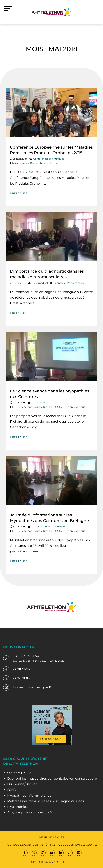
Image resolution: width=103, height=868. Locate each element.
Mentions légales (51, 837)
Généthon (26, 407)
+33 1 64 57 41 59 (26, 656)
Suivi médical (40, 283)
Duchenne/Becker (22, 784)
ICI (51, 687)
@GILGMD (21, 669)
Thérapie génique (75, 407)
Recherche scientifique (44, 163)
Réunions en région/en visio (48, 527)
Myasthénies (17, 807)
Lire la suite (18, 193)
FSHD (12, 790)
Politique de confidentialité (26, 845)
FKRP (16, 407)
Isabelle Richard (43, 407)
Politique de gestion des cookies (74, 845)
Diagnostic (59, 283)
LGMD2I (59, 407)
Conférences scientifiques (49, 159)
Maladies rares (21, 163)
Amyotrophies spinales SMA (29, 812)
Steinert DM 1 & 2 (21, 773)
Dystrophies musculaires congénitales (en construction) (52, 779)
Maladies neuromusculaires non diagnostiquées (46, 801)
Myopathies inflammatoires (29, 795)
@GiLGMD (21, 678)
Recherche (38, 402)
